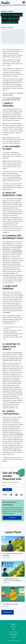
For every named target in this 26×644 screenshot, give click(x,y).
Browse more (8, 612)
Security (13, 637)
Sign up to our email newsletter (10, 482)
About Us (13, 627)
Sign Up (7, 490)
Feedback (13, 624)
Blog (13, 629)
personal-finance (7, 11)
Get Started (12, 518)
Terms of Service (13, 632)
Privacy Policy (13, 634)
